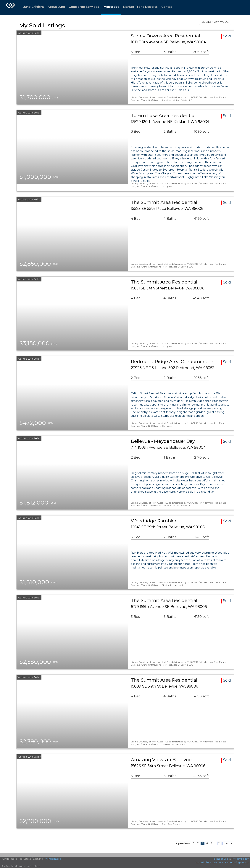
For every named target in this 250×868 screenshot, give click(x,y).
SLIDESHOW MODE (215, 22)
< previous (183, 843)
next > (228, 843)
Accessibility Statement (209, 862)
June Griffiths (34, 7)
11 (220, 843)
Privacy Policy (240, 859)
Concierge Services (84, 7)
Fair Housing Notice (237, 862)
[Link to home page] (10, 7)
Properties (111, 7)
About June (56, 7)
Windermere (53, 859)
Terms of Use (220, 859)
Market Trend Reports (140, 7)
